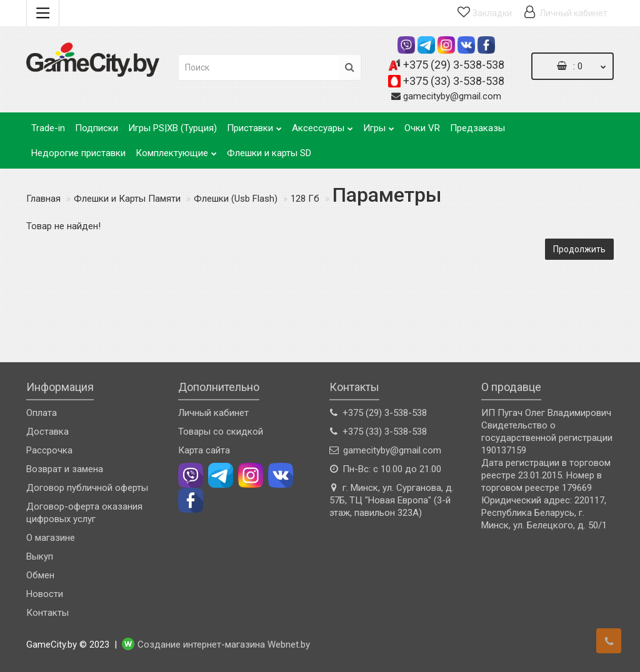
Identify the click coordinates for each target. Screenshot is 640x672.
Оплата (42, 413)
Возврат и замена (65, 469)
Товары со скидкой (221, 432)
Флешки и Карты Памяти (127, 199)
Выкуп (40, 556)
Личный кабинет (213, 413)
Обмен (40, 575)
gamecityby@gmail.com (452, 96)
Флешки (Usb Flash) (236, 199)
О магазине (51, 538)
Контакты (47, 613)
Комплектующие (176, 150)
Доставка (47, 432)
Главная (43, 199)
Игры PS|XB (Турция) (172, 128)
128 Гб (305, 199)
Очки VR (422, 128)
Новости (45, 594)
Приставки (254, 125)
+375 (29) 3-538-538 (454, 65)
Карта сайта (204, 450)
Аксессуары (322, 125)
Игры (379, 125)
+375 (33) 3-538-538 (454, 81)
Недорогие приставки (78, 153)
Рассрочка (49, 450)
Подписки (97, 128)
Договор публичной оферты (87, 488)
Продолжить (579, 249)
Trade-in (48, 128)
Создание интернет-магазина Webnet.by (224, 645)
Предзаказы (477, 128)
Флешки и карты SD (269, 153)
